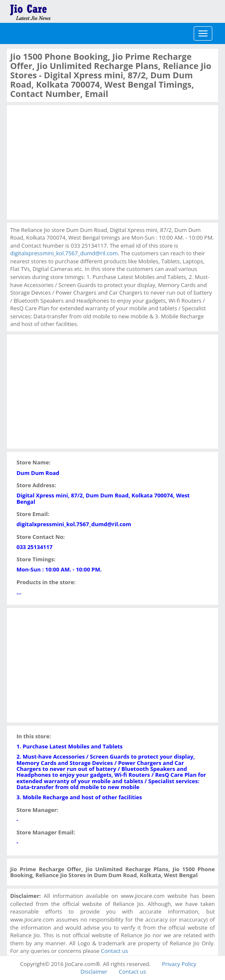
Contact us (115, 951)
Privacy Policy (179, 964)
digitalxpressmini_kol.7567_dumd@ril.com (64, 253)
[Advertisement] (74, 161)
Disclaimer (94, 972)
